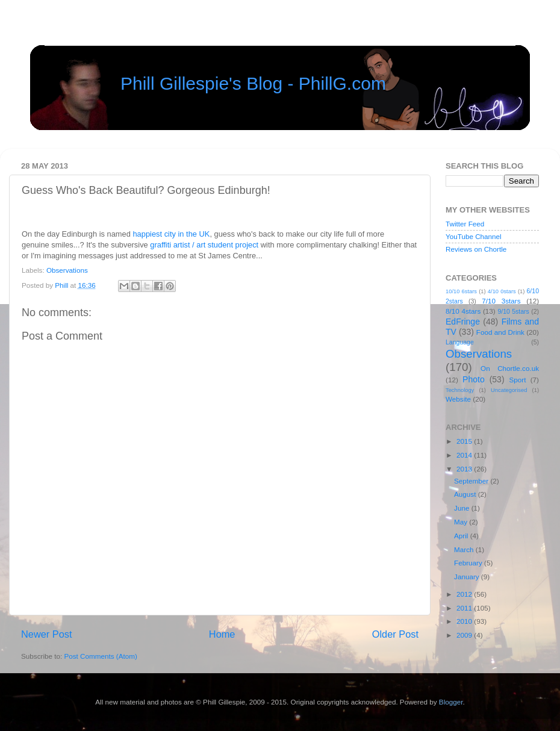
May (462, 522)
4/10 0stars (502, 291)
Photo (474, 379)
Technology (460, 390)
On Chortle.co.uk (510, 368)
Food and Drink (500, 332)
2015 (465, 441)
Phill (62, 285)
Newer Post (47, 634)
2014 (465, 455)
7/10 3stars (501, 301)
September (472, 481)
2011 (465, 608)
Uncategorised (509, 390)
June (463, 508)
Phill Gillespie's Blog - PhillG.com (253, 83)
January (468, 577)
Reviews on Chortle (476, 249)
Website (458, 399)
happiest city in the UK (171, 234)
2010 (465, 621)
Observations (67, 270)
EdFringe (463, 322)
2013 (465, 469)
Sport (518, 380)
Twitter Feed (465, 224)
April (462, 536)
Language (460, 342)
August (466, 494)
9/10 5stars (513, 311)
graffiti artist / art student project (204, 245)
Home (222, 634)
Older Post (395, 634)
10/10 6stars (461, 291)
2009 (465, 635)
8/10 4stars (463, 311)
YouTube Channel (474, 236)
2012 (465, 594)
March (465, 549)
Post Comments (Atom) (100, 656)
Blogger (451, 702)
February (469, 563)
